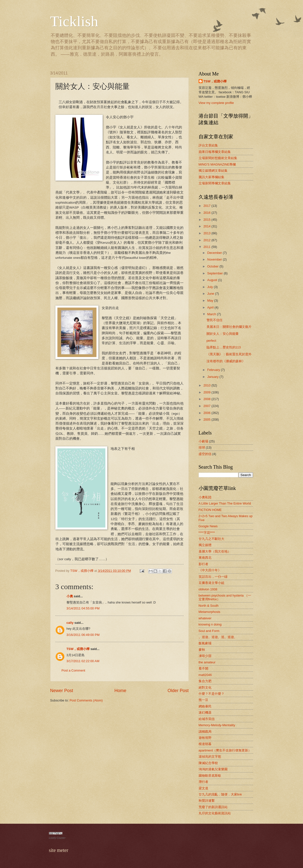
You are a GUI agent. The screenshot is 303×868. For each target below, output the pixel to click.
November (215, 259)
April (211, 307)
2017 (207, 206)
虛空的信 (205, 454)
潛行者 (203, 782)
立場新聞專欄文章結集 (215, 183)
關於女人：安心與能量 (223, 334)
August (213, 280)
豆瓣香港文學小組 (211, 583)
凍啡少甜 (205, 656)
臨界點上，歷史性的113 (224, 347)
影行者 (203, 564)
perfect (211, 341)
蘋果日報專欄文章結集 (215, 152)
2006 (207, 413)
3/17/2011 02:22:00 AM (83, 661)
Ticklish (74, 21)
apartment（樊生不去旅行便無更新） (225, 750)
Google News (208, 526)
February (214, 370)
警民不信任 (215, 320)
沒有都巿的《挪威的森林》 (226, 361)
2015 (207, 220)
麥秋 (202, 650)
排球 (202, 447)
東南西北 (205, 558)
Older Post (178, 691)
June (211, 294)
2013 (207, 233)
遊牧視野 (205, 738)
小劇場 (203, 441)
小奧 (70, 596)
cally (70, 623)
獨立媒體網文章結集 (213, 171)
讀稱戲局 (205, 732)
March (212, 314)
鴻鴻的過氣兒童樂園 (213, 769)
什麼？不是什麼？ (211, 694)
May (211, 301)
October (213, 266)
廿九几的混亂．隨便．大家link (220, 794)
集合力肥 (205, 681)
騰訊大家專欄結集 (211, 177)
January (213, 377)
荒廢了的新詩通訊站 (213, 807)
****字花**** (207, 533)
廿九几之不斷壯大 (211, 539)
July (210, 287)
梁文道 (203, 788)
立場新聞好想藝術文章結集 (218, 158)
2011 (207, 247)
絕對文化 (205, 687)
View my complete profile (216, 103)
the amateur (207, 662)
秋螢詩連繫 (207, 801)
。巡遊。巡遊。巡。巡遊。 (218, 637)
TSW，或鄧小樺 (78, 649)
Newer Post (62, 691)
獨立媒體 (205, 545)
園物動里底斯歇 (210, 776)
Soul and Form (209, 631)
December (215, 253)
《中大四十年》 (210, 570)
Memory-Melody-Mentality (217, 725)
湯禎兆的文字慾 (210, 757)
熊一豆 (203, 700)
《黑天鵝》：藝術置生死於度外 (229, 354)
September (216, 273)
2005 (207, 420)
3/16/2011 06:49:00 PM (83, 635)
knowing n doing (210, 624)
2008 (207, 399)
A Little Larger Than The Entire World (225, 503)
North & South (209, 606)
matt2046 (205, 675)
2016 (207, 213)
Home (120, 691)
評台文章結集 (208, 145)
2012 (207, 240)
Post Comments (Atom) (86, 700)
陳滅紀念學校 (208, 763)
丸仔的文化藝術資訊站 (215, 813)
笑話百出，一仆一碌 (213, 577)
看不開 (203, 668)
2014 (207, 226)
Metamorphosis (210, 612)
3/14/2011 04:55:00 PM (83, 608)
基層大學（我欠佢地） (215, 551)
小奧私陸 (205, 497)
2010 (207, 385)
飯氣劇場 (205, 643)
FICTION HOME (210, 510)
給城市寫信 (207, 719)
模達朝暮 (205, 744)
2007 (207, 406)
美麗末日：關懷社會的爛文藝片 (229, 327)
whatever (205, 618)
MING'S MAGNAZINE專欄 (217, 164)
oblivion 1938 (208, 589)
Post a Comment (73, 670)
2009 (207, 392)
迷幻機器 (205, 712)
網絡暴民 (205, 706)
